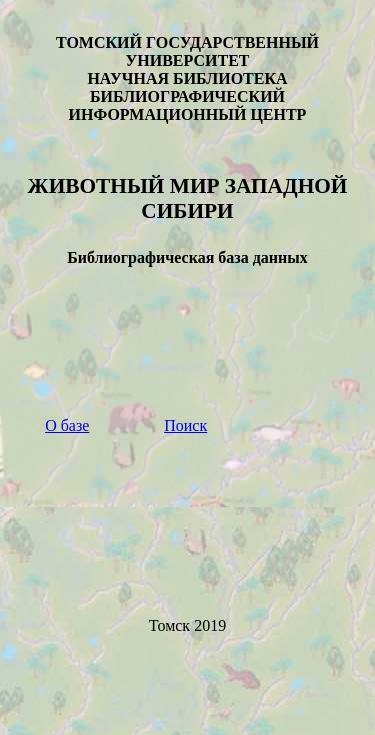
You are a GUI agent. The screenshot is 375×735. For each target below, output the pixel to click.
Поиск (185, 425)
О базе (67, 425)
